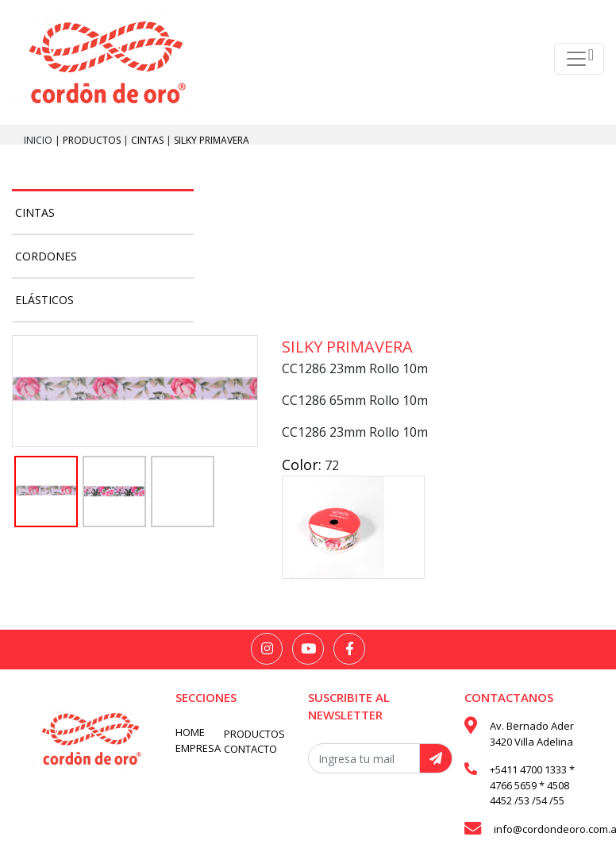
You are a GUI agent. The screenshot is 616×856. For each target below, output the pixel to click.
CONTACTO (250, 749)
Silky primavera (212, 140)
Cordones (46, 256)
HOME (190, 732)
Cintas (148, 140)
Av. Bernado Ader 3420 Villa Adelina (532, 734)
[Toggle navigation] (579, 59)
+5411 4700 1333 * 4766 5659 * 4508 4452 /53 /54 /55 (532, 785)
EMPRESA (198, 748)
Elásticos (44, 300)
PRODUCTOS (93, 140)
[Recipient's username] (364, 758)
